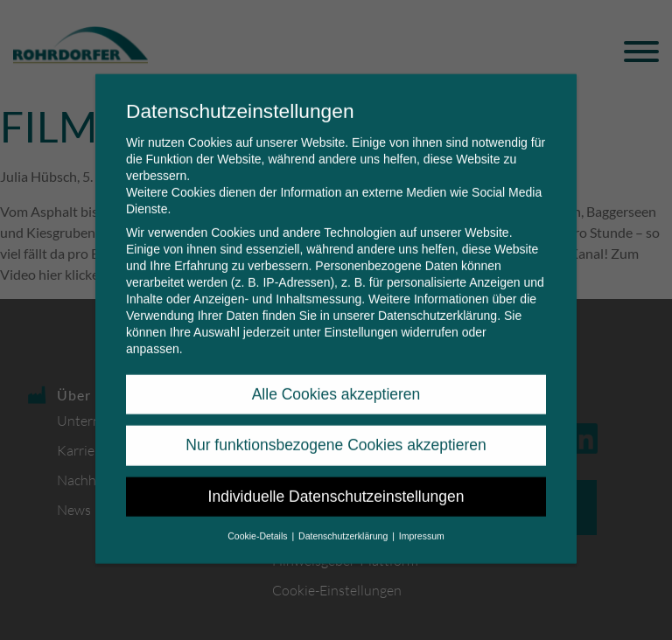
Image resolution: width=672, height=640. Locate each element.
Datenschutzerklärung (437, 303)
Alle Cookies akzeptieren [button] (336, 381)
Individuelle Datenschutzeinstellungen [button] (336, 483)
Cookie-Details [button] (259, 523)
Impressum (422, 523)
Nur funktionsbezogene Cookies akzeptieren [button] (336, 432)
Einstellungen (360, 319)
